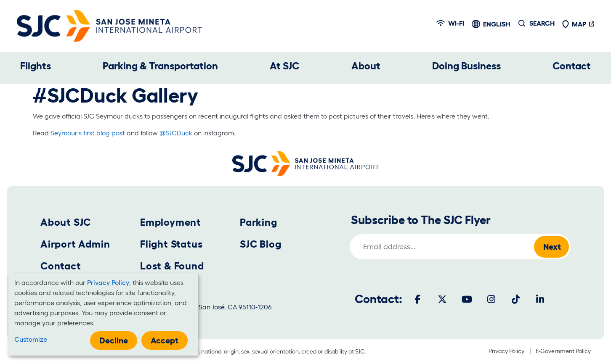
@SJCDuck (176, 133)
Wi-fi (450, 23)
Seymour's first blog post (88, 133)
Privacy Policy (506, 351)
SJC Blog (260, 244)
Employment (171, 222)
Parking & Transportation (160, 66)
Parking (259, 222)
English (497, 24)
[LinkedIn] (540, 299)
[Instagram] (491, 299)
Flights (36, 66)
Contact (572, 66)
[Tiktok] (515, 299)
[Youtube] (467, 299)
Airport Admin (75, 244)
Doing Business (466, 66)
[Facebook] (418, 299)
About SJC (66, 222)
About (366, 66)
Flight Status (171, 244)
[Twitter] (442, 299)
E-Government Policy (563, 351)
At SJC (284, 66)
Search (542, 23)
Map (574, 24)
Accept (165, 340)
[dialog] (103, 314)
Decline (114, 340)
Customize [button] (31, 339)
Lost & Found (172, 266)
